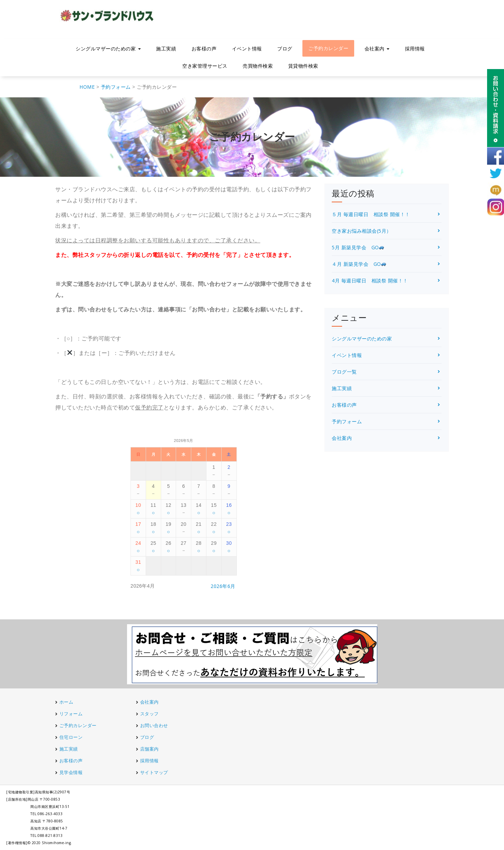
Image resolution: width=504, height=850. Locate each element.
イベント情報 (247, 49)
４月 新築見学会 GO (359, 264)
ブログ (285, 49)
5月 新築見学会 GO (358, 247)
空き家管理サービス (205, 66)
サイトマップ (154, 772)
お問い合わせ (154, 725)
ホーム (66, 702)
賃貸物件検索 (303, 66)
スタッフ (149, 714)
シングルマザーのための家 (108, 49)
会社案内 (377, 49)
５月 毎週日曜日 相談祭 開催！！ (371, 214)
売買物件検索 (258, 66)
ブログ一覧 (344, 372)
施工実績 (166, 49)
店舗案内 (149, 749)
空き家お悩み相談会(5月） (362, 231)
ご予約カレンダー (328, 48)
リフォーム (72, 714)
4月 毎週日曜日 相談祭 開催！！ (370, 281)
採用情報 (415, 49)
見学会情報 (71, 772)
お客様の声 (204, 49)
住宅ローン (71, 737)
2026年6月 (223, 586)
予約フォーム (347, 421)
